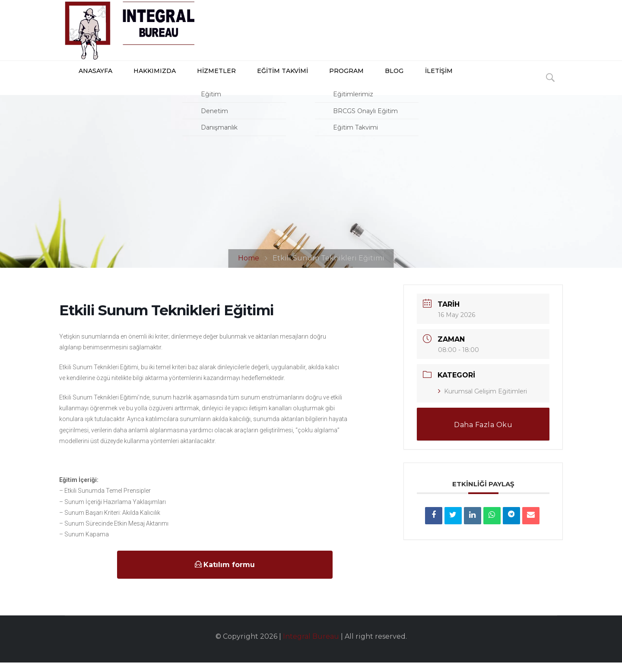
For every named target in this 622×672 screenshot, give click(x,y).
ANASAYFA (83, 82)
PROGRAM (328, 82)
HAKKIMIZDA (141, 82)
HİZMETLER (201, 82)
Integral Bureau (311, 646)
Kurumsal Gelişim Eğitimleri (482, 401)
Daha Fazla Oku (483, 434)
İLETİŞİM (415, 82)
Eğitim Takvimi (265, 82)
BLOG (373, 82)
